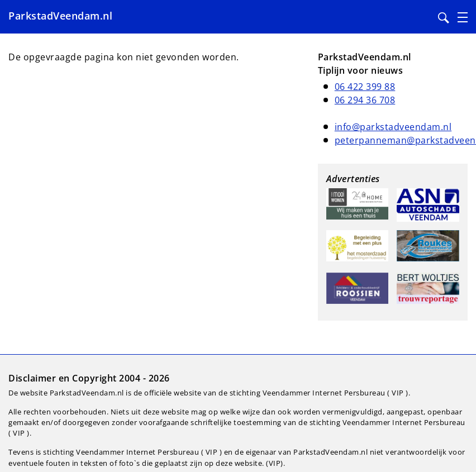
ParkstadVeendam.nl (60, 16)
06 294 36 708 (365, 100)
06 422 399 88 (365, 87)
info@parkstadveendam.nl (393, 127)
